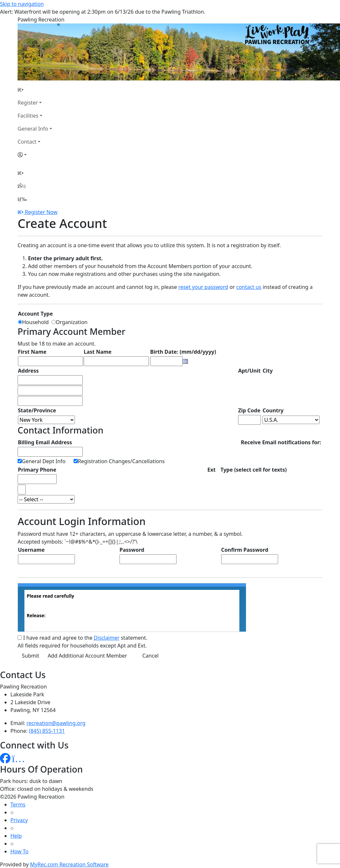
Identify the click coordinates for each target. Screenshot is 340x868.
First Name (32, 352)
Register (28, 103)
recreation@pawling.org (56, 723)
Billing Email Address (45, 442)
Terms (18, 804)
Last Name (98, 352)
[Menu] (22, 199)
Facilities (28, 116)
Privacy (19, 820)
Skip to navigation (22, 4)
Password (132, 550)
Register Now (41, 212)
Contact (27, 142)
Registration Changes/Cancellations (121, 461)
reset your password (203, 287)
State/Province (37, 410)
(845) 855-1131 (47, 731)
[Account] (35, 155)
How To (19, 851)
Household (37, 322)
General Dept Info (44, 461)
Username (31, 550)
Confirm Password (245, 550)
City (268, 371)
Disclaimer (107, 638)
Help (16, 836)
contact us (249, 287)
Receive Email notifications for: (281, 442)
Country (273, 410)
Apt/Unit (249, 371)
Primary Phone (37, 470)
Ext (212, 470)
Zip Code (249, 410)
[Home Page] (35, 90)
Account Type (35, 314)
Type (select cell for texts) (254, 470)
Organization (72, 322)
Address (28, 371)
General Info (33, 129)
